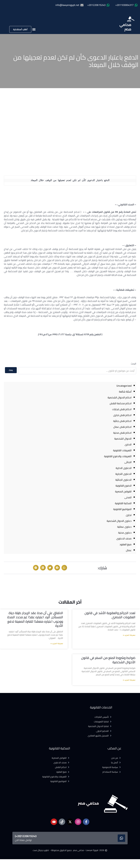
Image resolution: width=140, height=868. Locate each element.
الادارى (128, 444)
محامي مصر (125, 27)
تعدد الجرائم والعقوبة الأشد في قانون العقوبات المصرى (110, 615)
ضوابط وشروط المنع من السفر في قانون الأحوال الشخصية (108, 660)
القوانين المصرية (123, 491)
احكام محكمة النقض (121, 403)
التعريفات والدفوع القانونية (118, 456)
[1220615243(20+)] (121, 838)
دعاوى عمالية (124, 527)
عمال (129, 550)
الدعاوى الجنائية (123, 480)
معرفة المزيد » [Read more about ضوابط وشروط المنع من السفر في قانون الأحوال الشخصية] (129, 680)
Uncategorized (124, 386)
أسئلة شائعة (125, 392)
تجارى (129, 515)
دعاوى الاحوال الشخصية (119, 521)
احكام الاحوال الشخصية (120, 397)
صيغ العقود (126, 544)
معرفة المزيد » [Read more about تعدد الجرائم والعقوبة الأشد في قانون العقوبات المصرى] (129, 635)
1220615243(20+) (26, 836)
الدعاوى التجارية (123, 474)
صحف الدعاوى (124, 538)
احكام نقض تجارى (122, 415)
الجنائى (128, 462)
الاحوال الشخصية (123, 439)
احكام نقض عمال (122, 427)
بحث (11, 370)
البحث (133, 364)
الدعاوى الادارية (124, 468)
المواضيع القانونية (122, 509)
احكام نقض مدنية (122, 433)
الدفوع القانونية (124, 486)
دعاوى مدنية (125, 533)
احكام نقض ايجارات (122, 409)
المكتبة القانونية (123, 503)
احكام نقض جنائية (122, 421)
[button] (34, 29)
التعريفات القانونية (122, 450)
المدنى (128, 497)
